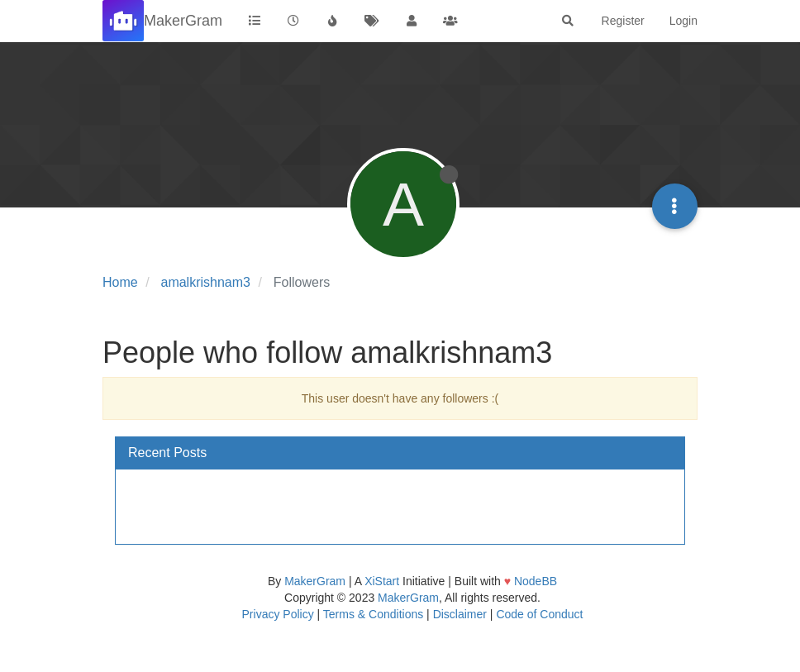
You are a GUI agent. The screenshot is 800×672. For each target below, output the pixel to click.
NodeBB (536, 581)
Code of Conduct (539, 614)
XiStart (382, 581)
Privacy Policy (278, 614)
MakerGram (315, 581)
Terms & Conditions (373, 614)
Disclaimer (460, 614)
